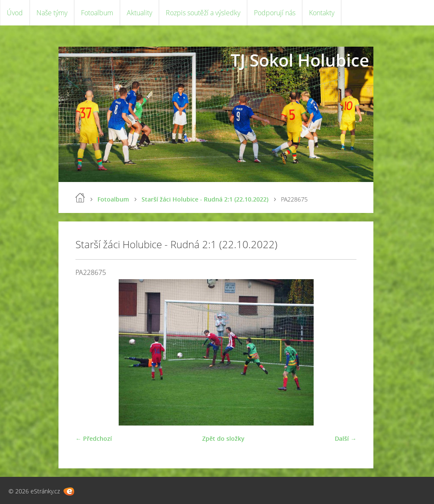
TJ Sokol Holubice (300, 60)
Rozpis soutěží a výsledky (203, 13)
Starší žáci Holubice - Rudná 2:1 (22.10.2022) (205, 199)
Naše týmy (52, 13)
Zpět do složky (223, 438)
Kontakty (322, 13)
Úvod (15, 13)
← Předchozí (94, 438)
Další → (346, 438)
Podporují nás (275, 13)
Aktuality (139, 13)
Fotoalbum (97, 13)
